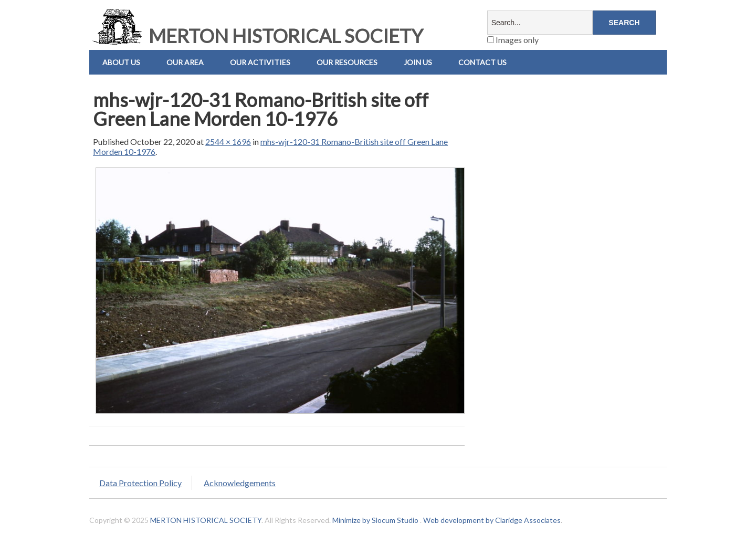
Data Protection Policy (140, 483)
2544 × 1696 (228, 141)
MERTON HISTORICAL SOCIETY (256, 36)
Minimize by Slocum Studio (375, 520)
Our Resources (347, 62)
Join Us (418, 62)
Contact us (482, 62)
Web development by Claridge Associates (492, 520)
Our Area (185, 62)
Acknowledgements (240, 483)
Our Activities (260, 62)
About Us (121, 62)
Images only (513, 40)
